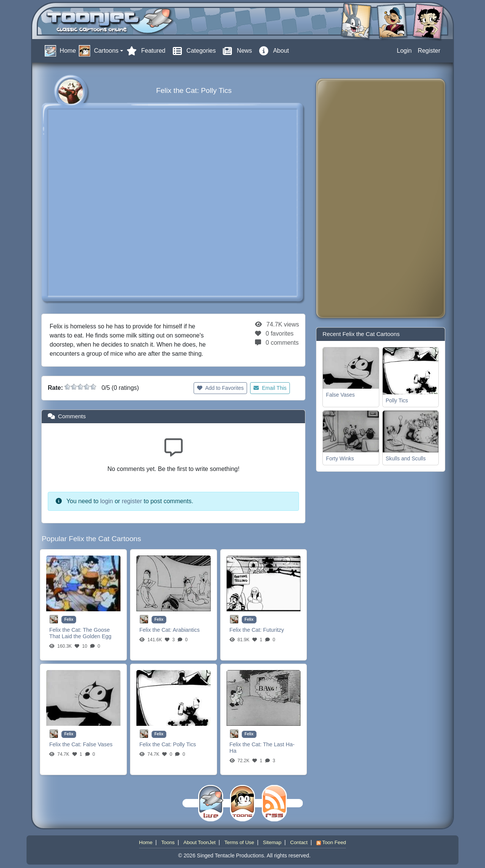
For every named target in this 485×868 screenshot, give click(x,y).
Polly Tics (185, 744)
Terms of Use (239, 842)
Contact (299, 842)
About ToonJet (199, 842)
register (132, 501)
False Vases (98, 744)
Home (146, 842)
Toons (168, 842)
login (106, 501)
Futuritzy (273, 630)
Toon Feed (331, 842)
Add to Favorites (220, 388)
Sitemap (272, 842)
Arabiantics (186, 630)
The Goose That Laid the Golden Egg (80, 633)
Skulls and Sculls (406, 458)
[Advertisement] (352, 198)
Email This (270, 388)
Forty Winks (340, 458)
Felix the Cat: (66, 630)
